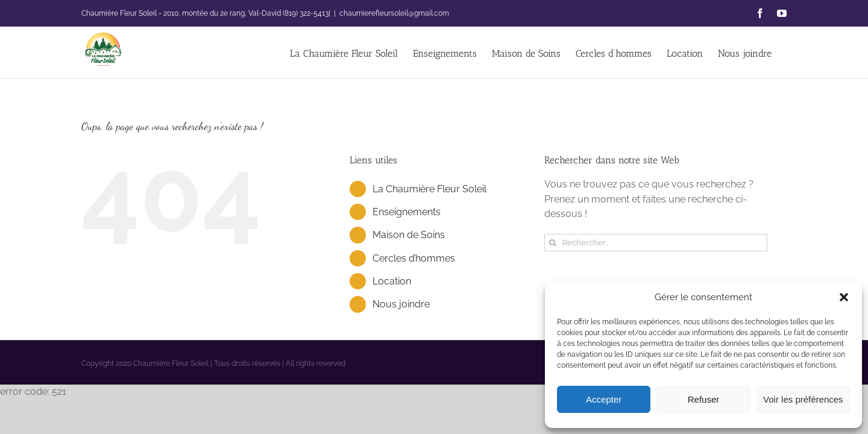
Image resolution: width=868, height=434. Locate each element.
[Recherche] (553, 243)
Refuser (704, 399)
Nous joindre (401, 304)
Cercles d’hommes (414, 258)
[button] (844, 297)
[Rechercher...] (656, 243)
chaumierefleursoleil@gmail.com (394, 13)
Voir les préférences (803, 399)
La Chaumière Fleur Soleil (429, 189)
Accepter (604, 399)
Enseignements (407, 212)
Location (392, 281)
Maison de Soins (409, 235)
